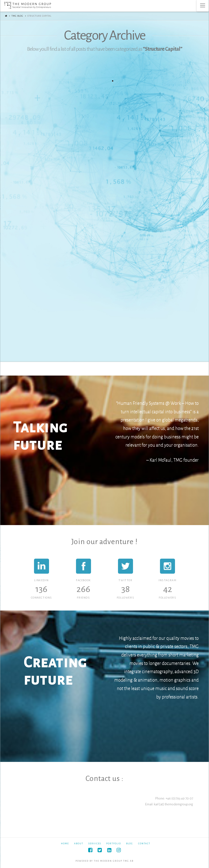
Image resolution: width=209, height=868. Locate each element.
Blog (130, 844)
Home (65, 844)
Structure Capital (39, 16)
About (79, 844)
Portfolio (114, 844)
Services (95, 844)
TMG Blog (17, 16)
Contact (144, 844)
